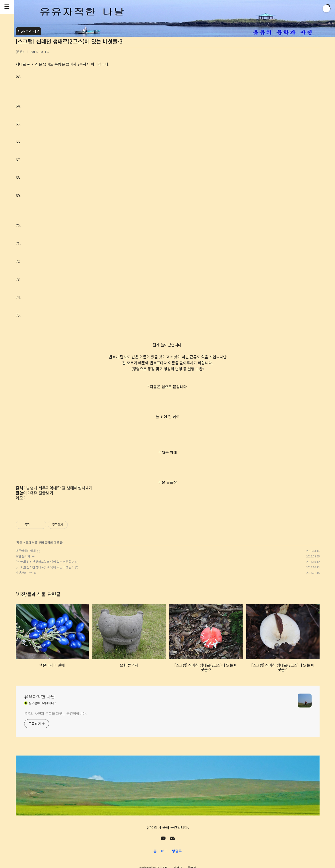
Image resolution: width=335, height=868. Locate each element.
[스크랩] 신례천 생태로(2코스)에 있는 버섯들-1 (45, 567)
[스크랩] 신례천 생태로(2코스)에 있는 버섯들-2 (45, 562)
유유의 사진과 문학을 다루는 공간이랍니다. (56, 713)
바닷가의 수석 (24, 572)
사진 (19, 542)
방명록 (177, 851)
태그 (164, 851)
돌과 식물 (32, 542)
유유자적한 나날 (40, 697)
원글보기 (46, 493)
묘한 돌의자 (23, 556)
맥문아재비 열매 (26, 551)
